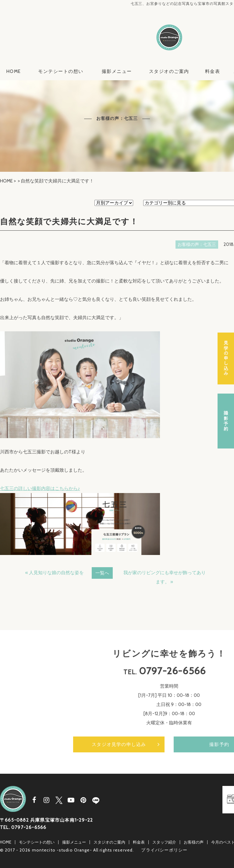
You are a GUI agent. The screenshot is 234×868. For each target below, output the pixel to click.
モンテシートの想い (61, 71)
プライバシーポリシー (164, 850)
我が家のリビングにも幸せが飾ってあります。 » (165, 577)
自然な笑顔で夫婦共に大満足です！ (69, 222)
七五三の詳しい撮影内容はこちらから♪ (40, 488)
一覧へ (102, 573)
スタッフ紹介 (164, 842)
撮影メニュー (117, 71)
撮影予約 (226, 421)
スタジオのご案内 (169, 71)
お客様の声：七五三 (197, 244)
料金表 (213, 71)
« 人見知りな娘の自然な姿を (55, 573)
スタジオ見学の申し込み (119, 744)
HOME (14, 71)
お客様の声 (194, 842)
